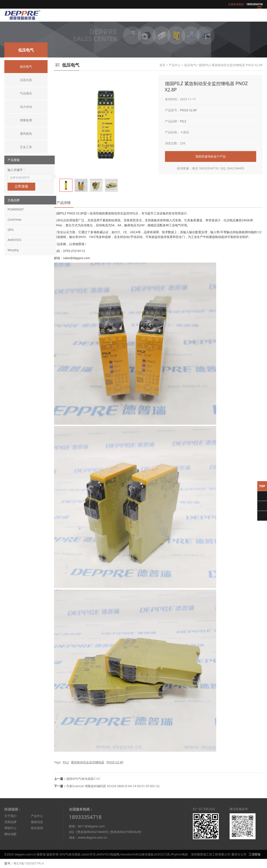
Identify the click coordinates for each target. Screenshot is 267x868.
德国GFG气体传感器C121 (83, 779)
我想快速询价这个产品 (211, 156)
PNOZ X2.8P (189, 110)
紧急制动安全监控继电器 (88, 762)
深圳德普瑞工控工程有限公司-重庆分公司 (219, 854)
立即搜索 (21, 186)
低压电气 (190, 65)
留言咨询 (37, 828)
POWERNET (16, 209)
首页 (162, 65)
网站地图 (10, 834)
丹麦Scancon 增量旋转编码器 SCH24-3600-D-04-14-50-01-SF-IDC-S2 (113, 786)
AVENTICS (14, 240)
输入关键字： (17, 170)
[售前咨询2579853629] (125, 832)
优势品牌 (10, 822)
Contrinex (14, 219)
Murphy (13, 250)
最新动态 (37, 822)
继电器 (134, 213)
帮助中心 (10, 828)
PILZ (183, 121)
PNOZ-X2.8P (115, 762)
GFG (11, 230)
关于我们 (10, 816)
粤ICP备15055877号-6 (29, 863)
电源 (227, 220)
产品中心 (175, 65)
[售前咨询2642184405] (92, 832)
